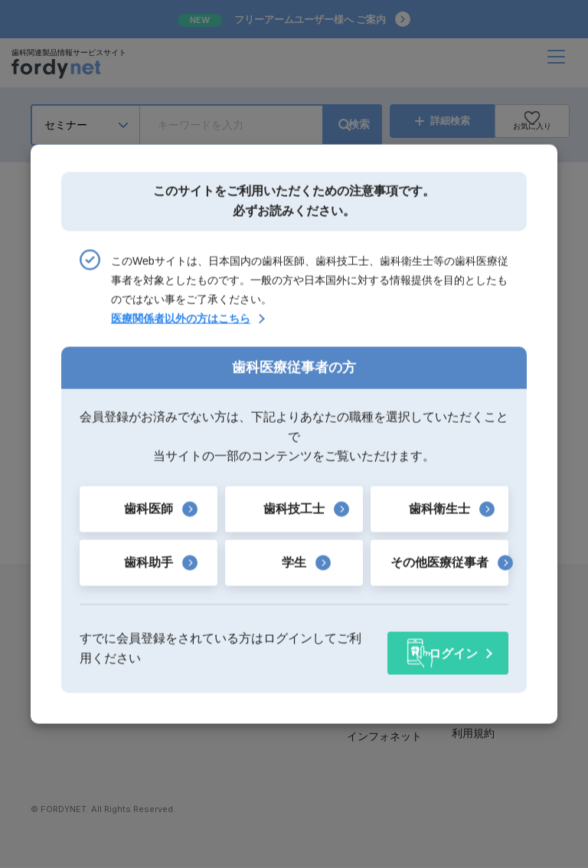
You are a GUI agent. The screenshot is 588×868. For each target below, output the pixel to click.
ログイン (453, 648)
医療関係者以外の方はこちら (181, 323)
